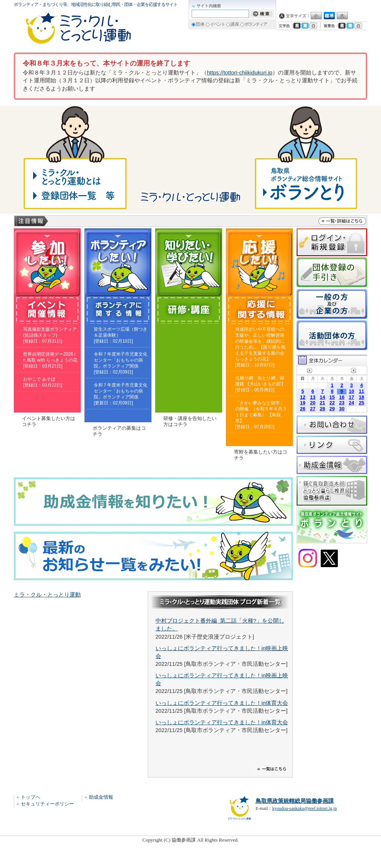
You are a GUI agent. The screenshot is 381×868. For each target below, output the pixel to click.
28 (322, 409)
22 (332, 403)
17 (351, 397)
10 (351, 391)
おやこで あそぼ (39, 379)
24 (351, 403)
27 (313, 409)
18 (361, 397)
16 (342, 397)
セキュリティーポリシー (47, 804)
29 (332, 409)
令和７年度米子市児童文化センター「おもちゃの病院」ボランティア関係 (121, 360)
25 (361, 403)
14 (322, 397)
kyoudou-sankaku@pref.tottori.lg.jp (305, 808)
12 (302, 397)
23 (342, 403)
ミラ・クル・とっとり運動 (47, 595)
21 (322, 403)
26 (302, 409)
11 (361, 391)
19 (302, 403)
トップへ (31, 797)
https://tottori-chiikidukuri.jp (240, 73)
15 (332, 397)
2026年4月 (332, 370)
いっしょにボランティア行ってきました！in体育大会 (222, 703)
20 (313, 403)
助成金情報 (101, 797)
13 (313, 397)
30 (342, 409)
